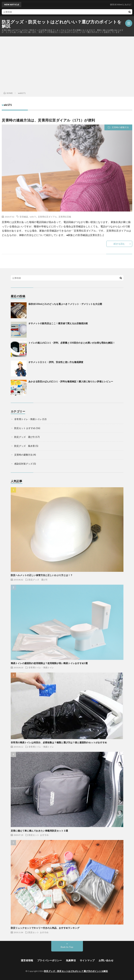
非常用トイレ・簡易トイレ (28, 419)
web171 (33, 217)
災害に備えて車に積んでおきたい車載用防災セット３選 (39, 831)
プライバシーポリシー (49, 960)
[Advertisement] (67, 63)
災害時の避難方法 (120, 127)
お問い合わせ (106, 960)
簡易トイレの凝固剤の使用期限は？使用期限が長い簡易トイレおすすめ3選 (49, 663)
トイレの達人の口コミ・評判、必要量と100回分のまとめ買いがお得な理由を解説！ (72, 343)
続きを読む (119, 244)
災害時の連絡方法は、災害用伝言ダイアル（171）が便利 (48, 120)
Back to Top (67, 947)
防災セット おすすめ (25, 428)
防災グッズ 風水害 (25, 446)
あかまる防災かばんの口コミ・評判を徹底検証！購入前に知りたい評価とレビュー (71, 381)
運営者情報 (27, 960)
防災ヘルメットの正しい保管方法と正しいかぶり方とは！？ (42, 575)
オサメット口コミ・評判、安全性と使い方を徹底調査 (56, 362)
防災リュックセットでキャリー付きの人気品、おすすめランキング (45, 928)
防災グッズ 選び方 (25, 437)
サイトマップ (87, 960)
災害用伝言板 (65, 217)
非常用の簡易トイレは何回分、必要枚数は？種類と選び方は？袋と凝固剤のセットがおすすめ (59, 742)
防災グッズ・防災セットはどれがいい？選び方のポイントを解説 (62, 24)
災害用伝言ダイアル (47, 217)
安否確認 (24, 217)
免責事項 (71, 960)
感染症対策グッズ (23, 464)
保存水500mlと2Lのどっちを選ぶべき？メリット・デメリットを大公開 (65, 304)
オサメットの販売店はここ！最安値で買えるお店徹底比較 (58, 323)
